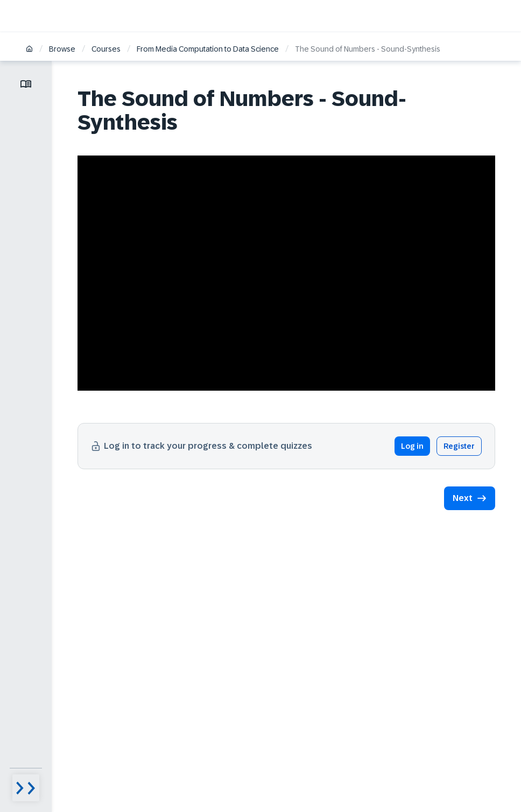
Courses (106, 49)
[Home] (29, 50)
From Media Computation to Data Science (208, 49)
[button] (470, 498)
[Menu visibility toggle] (26, 788)
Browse (62, 49)
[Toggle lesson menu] (26, 84)
